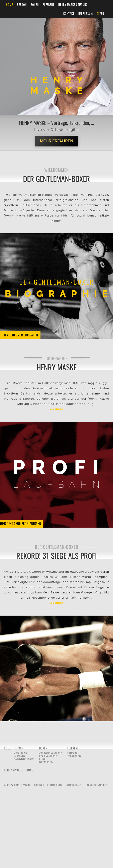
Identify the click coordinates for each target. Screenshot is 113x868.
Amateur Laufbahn (51, 753)
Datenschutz (73, 785)
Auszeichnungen (24, 759)
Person (22, 4)
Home (10, 4)
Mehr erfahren (56, 141)
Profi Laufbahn (48, 756)
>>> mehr (56, 409)
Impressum (86, 13)
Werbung (20, 756)
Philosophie (74, 756)
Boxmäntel (46, 762)
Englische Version (95, 785)
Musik (43, 759)
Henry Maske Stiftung (73, 4)
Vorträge (72, 753)
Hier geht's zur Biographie (20, 335)
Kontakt (69, 13)
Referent (48, 4)
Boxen (35, 4)
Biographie (21, 753)
